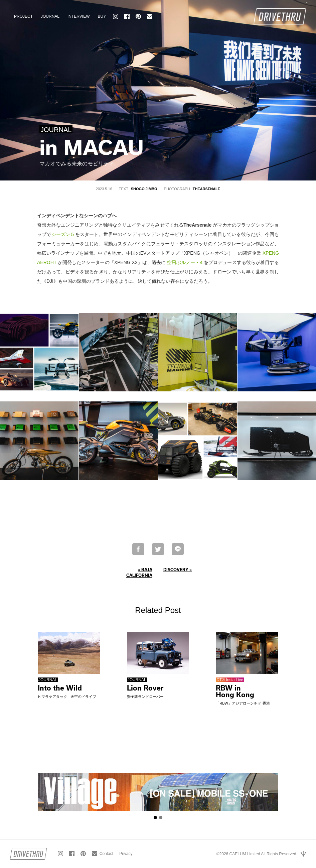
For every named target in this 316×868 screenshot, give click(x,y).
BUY (102, 16)
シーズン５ (63, 234)
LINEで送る (178, 549)
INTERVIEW (78, 16)
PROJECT (23, 16)
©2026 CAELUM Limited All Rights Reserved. (257, 854)
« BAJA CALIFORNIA (139, 572)
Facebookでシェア (138, 549)
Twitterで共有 (158, 549)
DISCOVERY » (178, 570)
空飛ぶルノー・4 (185, 262)
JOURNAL (50, 16)
